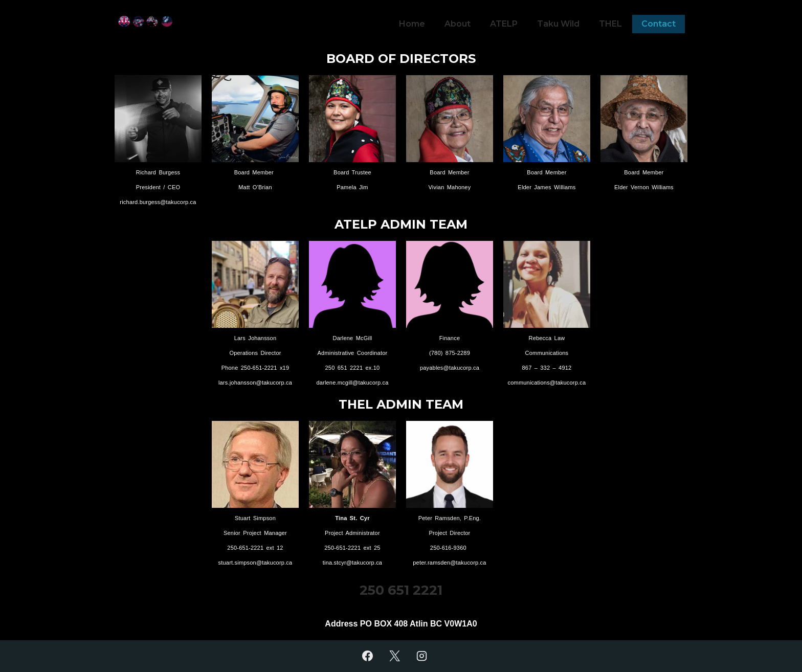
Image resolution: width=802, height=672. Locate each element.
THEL (610, 24)
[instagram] (421, 656)
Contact (659, 24)
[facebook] (368, 656)
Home (412, 24)
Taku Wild (558, 24)
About (458, 24)
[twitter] (395, 656)
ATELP (504, 24)
